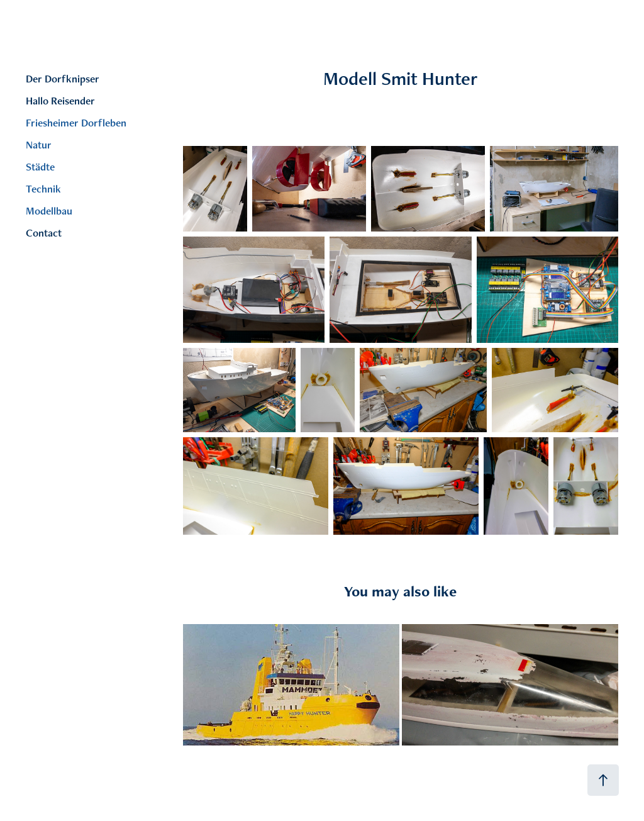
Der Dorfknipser (63, 79)
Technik (43, 189)
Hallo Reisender (60, 101)
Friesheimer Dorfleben (76, 123)
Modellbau (49, 211)
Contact (44, 233)
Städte (40, 167)
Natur (39, 145)
